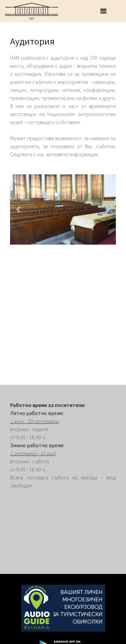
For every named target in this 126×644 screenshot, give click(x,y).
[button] (18, 210)
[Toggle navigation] (103, 11)
